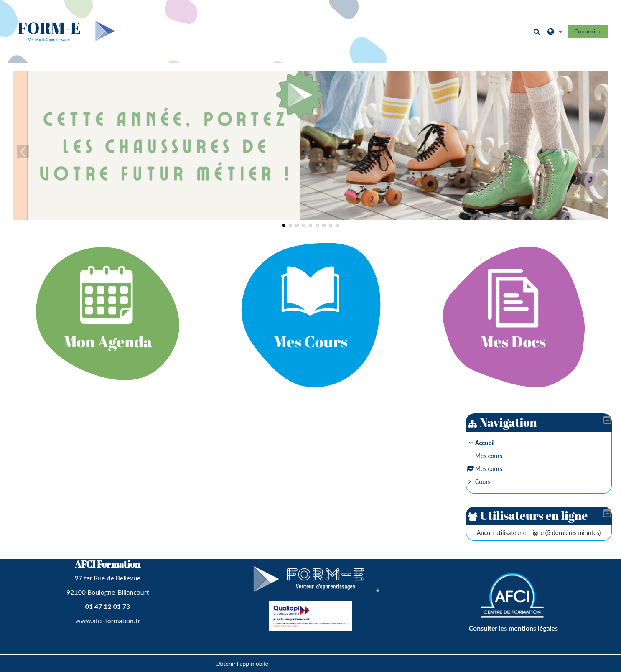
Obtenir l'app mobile (242, 663)
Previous (23, 152)
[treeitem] (542, 462)
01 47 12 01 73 (108, 606)
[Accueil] (65, 31)
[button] (537, 31)
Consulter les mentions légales (513, 628)
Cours (489, 482)
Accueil (491, 443)
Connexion (588, 31)
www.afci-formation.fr (108, 620)
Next (598, 152)
